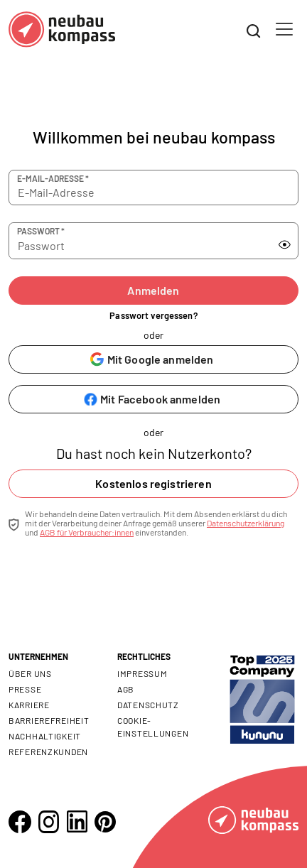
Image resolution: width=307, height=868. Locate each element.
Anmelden (153, 290)
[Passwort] (139, 241)
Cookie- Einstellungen (153, 727)
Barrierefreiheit (49, 720)
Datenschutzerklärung (246, 523)
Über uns (30, 673)
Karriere (29, 705)
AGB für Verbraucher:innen (87, 532)
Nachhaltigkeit (45, 736)
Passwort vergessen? (153, 315)
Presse (25, 689)
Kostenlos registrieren (153, 483)
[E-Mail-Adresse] (153, 188)
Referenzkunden (48, 752)
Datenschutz (148, 705)
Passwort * (41, 231)
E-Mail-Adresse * (53, 178)
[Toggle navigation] (284, 29)
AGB (126, 689)
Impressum (142, 673)
